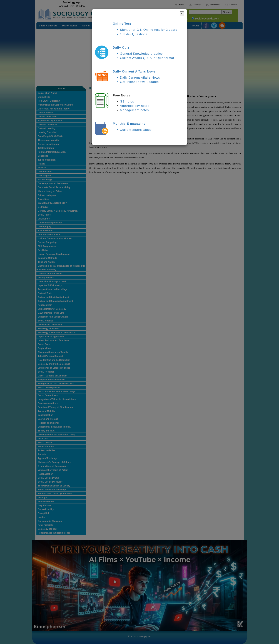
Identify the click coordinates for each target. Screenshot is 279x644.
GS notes (127, 102)
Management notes (134, 110)
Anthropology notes (135, 106)
